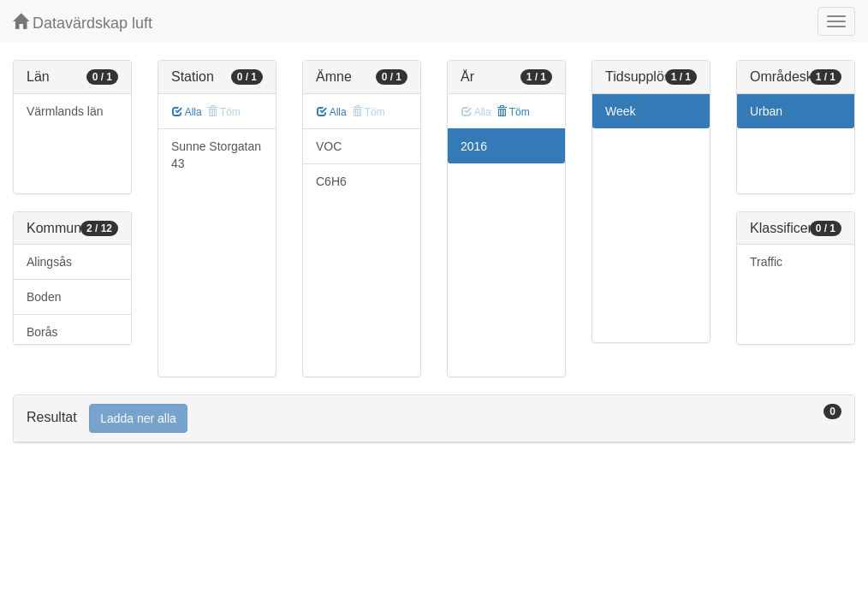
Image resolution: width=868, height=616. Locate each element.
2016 (474, 146)
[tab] (434, 419)
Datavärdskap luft (83, 23)
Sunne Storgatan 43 (216, 155)
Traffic (766, 262)
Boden (44, 297)
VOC (329, 146)
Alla (187, 112)
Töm (513, 112)
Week (621, 111)
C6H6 (331, 181)
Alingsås (49, 262)
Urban (766, 111)
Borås (42, 332)
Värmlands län (65, 111)
